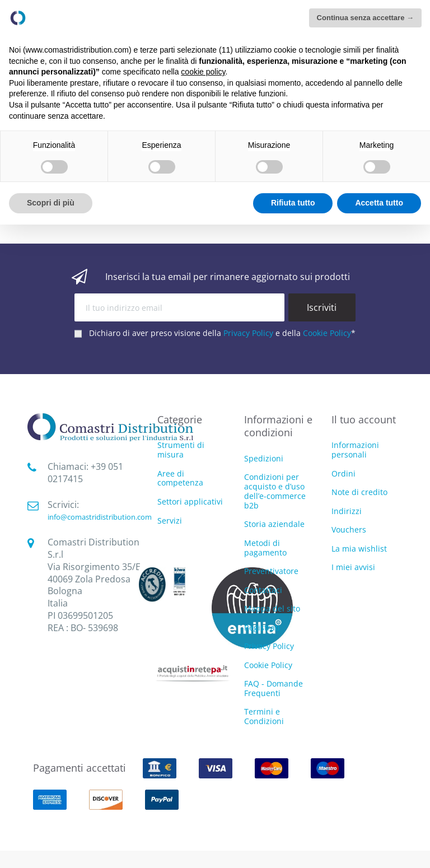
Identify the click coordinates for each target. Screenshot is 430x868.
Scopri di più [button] (51, 203)
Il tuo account (364, 419)
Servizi (170, 521)
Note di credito (359, 492)
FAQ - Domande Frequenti (274, 688)
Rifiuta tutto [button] (293, 203)
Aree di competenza (180, 479)
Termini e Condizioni (264, 716)
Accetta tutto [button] (379, 203)
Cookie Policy (327, 333)
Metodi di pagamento (265, 548)
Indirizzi (347, 511)
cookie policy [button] (203, 72)
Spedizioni (264, 458)
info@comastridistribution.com (100, 517)
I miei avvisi (353, 567)
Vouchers (349, 529)
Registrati (262, 627)
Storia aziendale (274, 524)
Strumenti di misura (181, 450)
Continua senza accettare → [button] (365, 18)
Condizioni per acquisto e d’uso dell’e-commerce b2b (275, 491)
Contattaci (263, 590)
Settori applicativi (190, 502)
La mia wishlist (359, 549)
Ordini (343, 473)
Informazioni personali (355, 450)
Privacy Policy (248, 333)
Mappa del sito (272, 608)
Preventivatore (271, 571)
